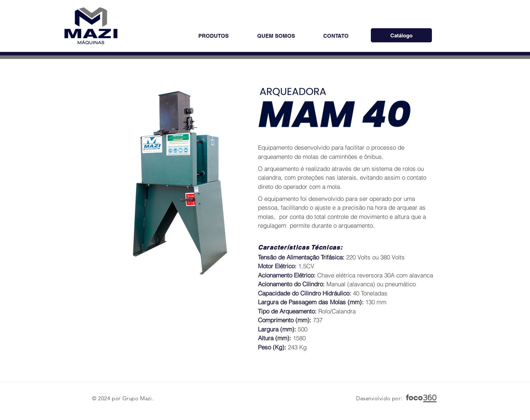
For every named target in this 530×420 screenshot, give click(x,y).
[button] (213, 36)
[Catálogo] (401, 35)
